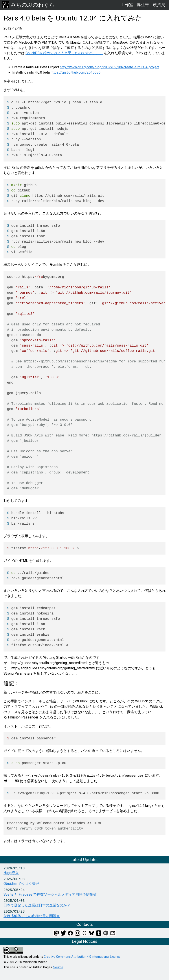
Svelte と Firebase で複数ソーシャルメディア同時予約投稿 (50, 894)
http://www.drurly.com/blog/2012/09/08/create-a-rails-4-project (110, 67)
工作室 (127, 5)
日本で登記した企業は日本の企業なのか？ (37, 905)
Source (58, 967)
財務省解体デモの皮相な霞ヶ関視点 (32, 916)
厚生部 (143, 5)
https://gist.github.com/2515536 (76, 72)
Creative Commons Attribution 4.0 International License (82, 957)
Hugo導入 (11, 873)
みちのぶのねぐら (28, 5)
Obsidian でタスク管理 (21, 884)
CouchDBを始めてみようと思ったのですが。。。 (64, 53)
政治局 (159, 5)
